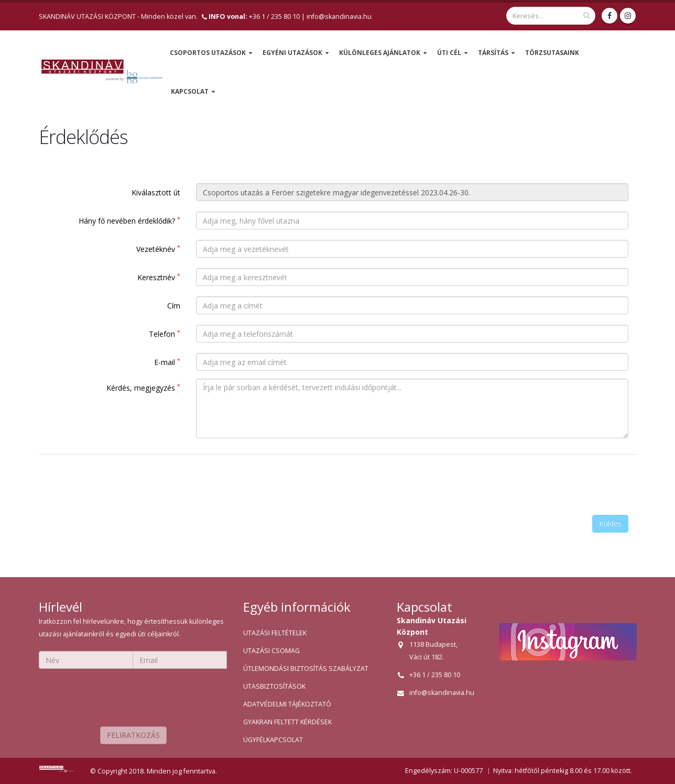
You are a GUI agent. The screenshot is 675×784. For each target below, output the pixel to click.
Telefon (165, 334)
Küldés (610, 523)
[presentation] (549, 483)
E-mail (167, 362)
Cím (174, 306)
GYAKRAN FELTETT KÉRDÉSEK (287, 722)
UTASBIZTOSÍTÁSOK (274, 686)
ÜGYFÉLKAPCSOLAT (273, 740)
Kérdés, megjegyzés (143, 388)
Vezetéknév (158, 249)
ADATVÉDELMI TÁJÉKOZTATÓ (287, 704)
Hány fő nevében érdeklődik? (129, 220)
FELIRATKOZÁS (133, 735)
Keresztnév (159, 277)
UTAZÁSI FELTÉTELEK (275, 633)
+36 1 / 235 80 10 (254, 16)
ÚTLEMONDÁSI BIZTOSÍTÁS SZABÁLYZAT (306, 669)
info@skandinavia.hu (339, 16)
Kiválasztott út (156, 192)
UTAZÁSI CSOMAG (271, 651)
